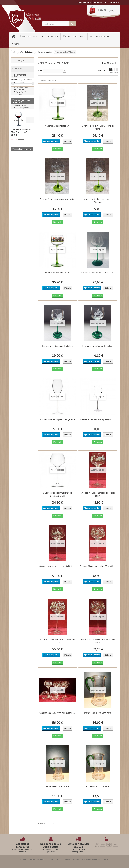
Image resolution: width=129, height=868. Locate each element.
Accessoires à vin (50, 36)
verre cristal (18, 229)
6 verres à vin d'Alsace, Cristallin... (57, 346)
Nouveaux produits (19, 136)
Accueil (15, 36)
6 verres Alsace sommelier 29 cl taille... (57, 566)
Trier (40, 71)
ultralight (17, 224)
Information (20, 93)
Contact (51, 859)
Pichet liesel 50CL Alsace (98, 786)
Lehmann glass (20, 247)
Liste (116, 71)
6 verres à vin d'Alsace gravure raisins (57, 199)
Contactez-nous (84, 2)
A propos (16, 44)
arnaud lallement (20, 242)
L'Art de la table (28, 36)
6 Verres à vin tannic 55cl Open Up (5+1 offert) (21, 184)
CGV (59, 859)
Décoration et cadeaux (74, 36)
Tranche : (15, 80)
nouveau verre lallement (19, 219)
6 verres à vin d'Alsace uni (57, 126)
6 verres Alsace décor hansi (57, 273)
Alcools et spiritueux (100, 36)
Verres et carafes (45, 52)
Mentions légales (24, 104)
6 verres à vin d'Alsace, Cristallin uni (98, 273)
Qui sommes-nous (37, 859)
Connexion (114, 2)
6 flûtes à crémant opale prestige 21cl (98, 419)
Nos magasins (22, 125)
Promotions (20, 157)
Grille (111, 71)
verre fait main (19, 233)
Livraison (20, 100)
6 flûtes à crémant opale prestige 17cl (57, 419)
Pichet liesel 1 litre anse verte (98, 713)
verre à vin (17, 238)
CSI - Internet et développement (96, 859)
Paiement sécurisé (24, 120)
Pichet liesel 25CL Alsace (57, 786)
